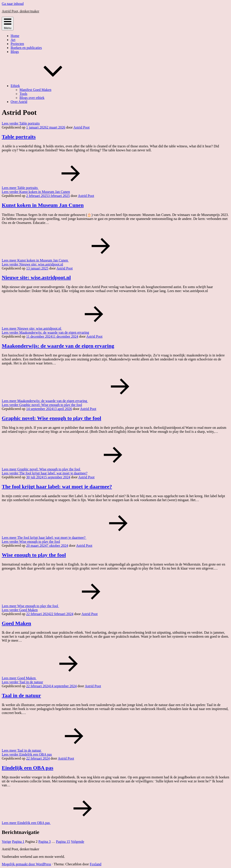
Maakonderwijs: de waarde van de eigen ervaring (58, 346)
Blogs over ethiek (32, 98)
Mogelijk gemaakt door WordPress (26, 864)
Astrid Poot (81, 127)
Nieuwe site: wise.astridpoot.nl (36, 277)
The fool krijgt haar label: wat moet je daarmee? (57, 487)
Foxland (96, 864)
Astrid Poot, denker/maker (20, 11)
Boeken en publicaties (26, 48)
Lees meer (53, 188)
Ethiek (48, 86)
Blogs (15, 52)
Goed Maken (16, 623)
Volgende (77, 842)
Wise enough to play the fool (34, 555)
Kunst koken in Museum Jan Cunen (43, 205)
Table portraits (19, 137)
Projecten (17, 44)
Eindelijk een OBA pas (28, 768)
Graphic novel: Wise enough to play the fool (51, 418)
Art (13, 40)
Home (15, 36)
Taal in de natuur (21, 695)
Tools (23, 94)
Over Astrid (19, 102)
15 (63, 842)
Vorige (6, 842)
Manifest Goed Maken (35, 90)
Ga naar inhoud (13, 4)
